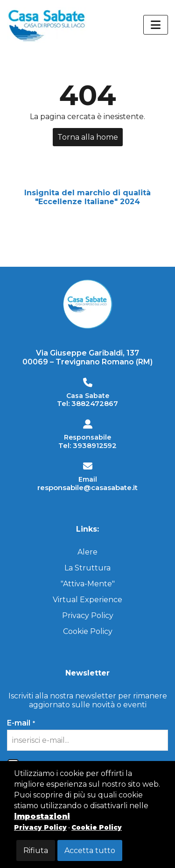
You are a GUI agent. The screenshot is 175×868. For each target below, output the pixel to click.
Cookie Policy (88, 631)
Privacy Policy (88, 615)
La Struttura (87, 568)
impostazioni (42, 816)
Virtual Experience (87, 600)
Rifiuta (36, 850)
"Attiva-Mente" (88, 584)
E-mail (21, 723)
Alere (87, 552)
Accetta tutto (90, 850)
